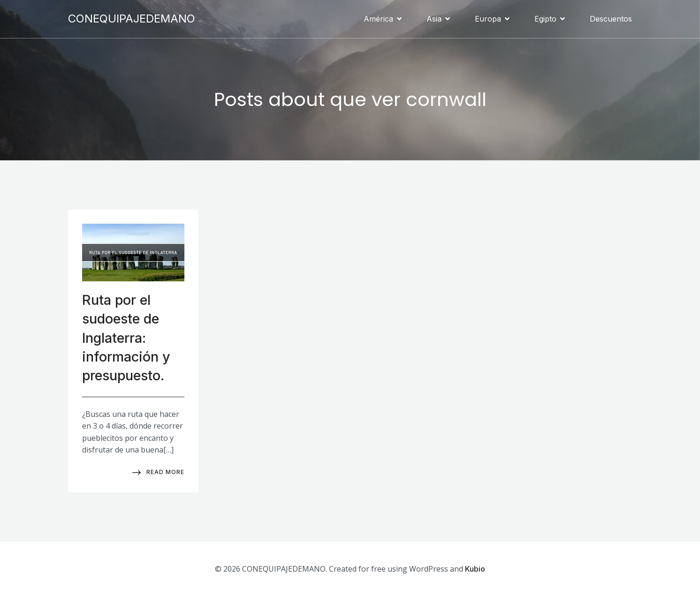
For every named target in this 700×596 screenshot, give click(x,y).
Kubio (475, 568)
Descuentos (611, 19)
